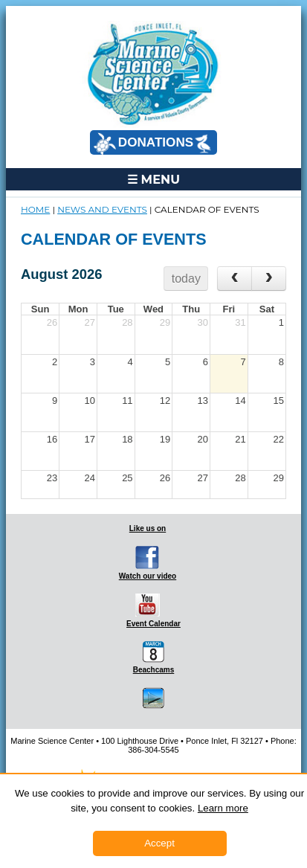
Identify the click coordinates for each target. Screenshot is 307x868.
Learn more (223, 808)
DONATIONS (152, 144)
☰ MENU (153, 179)
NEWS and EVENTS (102, 209)
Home (35, 209)
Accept (159, 843)
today (186, 279)
